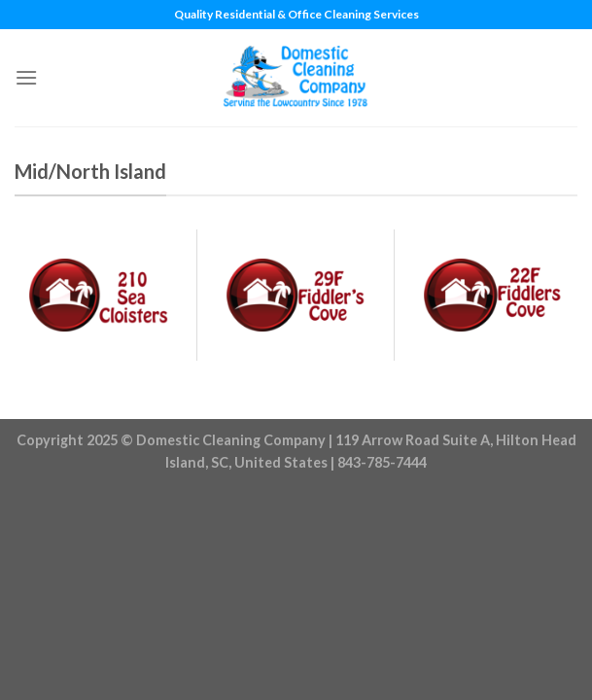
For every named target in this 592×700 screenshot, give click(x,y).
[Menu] (26, 77)
